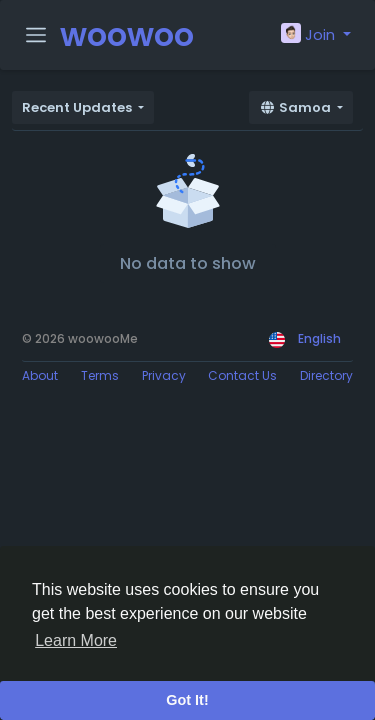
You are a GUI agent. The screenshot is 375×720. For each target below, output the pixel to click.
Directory (326, 375)
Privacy (164, 375)
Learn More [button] (76, 640)
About (40, 375)
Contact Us (242, 375)
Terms (100, 375)
